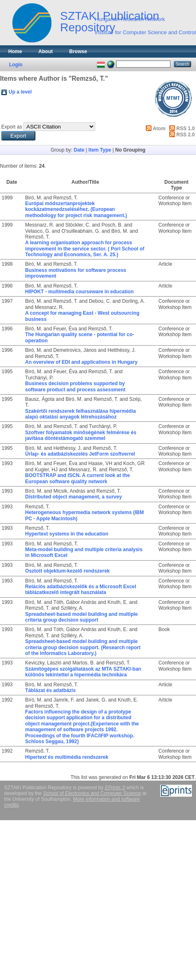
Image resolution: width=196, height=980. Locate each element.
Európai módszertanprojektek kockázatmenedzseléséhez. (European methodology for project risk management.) (76, 209)
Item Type (100, 150)
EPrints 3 (115, 788)
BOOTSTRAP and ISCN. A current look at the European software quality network (77, 478)
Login (16, 65)
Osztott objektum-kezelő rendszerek (67, 571)
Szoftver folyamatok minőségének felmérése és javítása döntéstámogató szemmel (81, 435)
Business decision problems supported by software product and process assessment (75, 386)
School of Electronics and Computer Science (92, 793)
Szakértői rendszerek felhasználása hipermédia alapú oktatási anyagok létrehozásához (80, 414)
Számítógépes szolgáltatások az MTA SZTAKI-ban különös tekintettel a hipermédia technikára (83, 672)
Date (79, 150)
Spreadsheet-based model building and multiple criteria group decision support (81, 617)
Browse (78, 51)
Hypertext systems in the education (67, 534)
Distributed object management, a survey (73, 497)
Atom (159, 129)
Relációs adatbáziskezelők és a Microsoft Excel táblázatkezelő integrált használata (80, 589)
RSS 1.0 (185, 129)
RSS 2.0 (185, 135)
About (45, 51)
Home (15, 51)
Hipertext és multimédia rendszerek (67, 757)
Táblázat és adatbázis (50, 690)
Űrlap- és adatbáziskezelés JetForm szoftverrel (80, 454)
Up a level (20, 92)
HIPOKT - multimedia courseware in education (79, 292)
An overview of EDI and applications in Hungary (81, 362)
